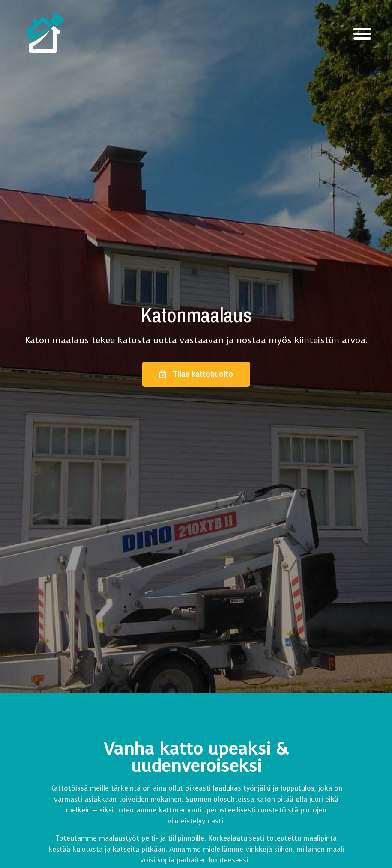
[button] (362, 34)
